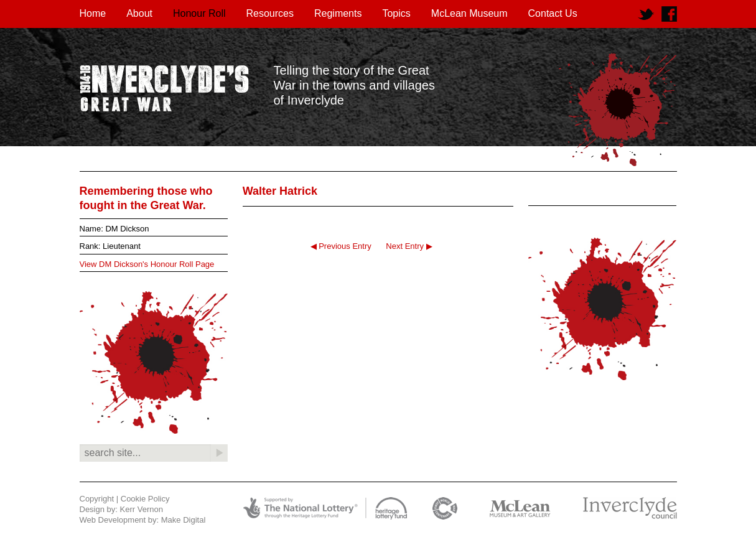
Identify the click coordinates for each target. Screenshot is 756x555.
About (139, 13)
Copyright (97, 499)
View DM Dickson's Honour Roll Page (147, 264)
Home (93, 13)
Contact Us (553, 13)
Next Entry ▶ (409, 246)
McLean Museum (469, 13)
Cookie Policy (145, 499)
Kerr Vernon (142, 509)
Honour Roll (199, 13)
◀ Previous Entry (341, 246)
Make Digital (184, 520)
